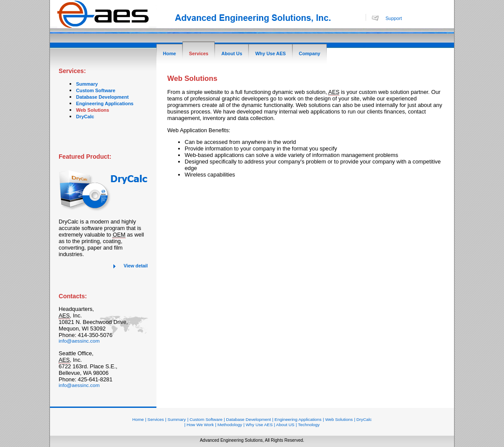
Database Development (102, 97)
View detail (136, 266)
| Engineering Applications (297, 419)
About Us (232, 53)
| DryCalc (363, 419)
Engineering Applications (105, 103)
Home (169, 53)
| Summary (176, 419)
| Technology (308, 425)
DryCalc (85, 117)
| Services (154, 419)
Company (310, 53)
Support (394, 18)
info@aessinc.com (79, 341)
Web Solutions (93, 110)
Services (199, 53)
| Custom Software (205, 419)
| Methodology (229, 425)
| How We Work (199, 425)
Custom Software (96, 90)
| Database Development (247, 419)
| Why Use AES (258, 425)
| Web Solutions (338, 419)
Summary (87, 84)
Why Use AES (270, 53)
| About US (284, 425)
